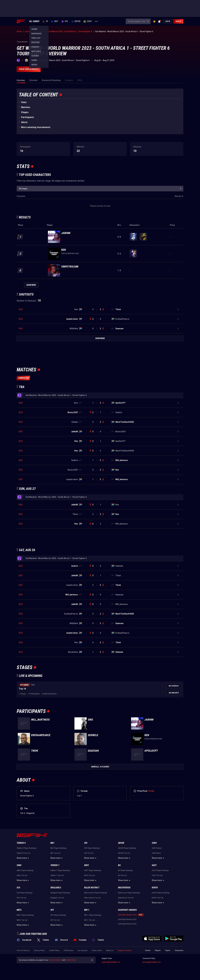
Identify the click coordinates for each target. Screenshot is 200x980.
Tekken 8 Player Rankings (26, 848)
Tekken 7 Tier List (57, 875)
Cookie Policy (54, 950)
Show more (23, 858)
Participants (27, 117)
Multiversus (124, 888)
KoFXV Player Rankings (161, 893)
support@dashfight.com (111, 962)
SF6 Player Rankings (92, 848)
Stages (25, 112)
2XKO (88, 21)
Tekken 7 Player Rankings (60, 870)
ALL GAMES (34, 21)
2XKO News (156, 853)
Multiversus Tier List (126, 898)
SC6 (18, 888)
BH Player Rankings (126, 870)
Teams (168, 950)
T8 (45, 21)
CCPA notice (68, 950)
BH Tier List (122, 875)
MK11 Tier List (90, 920)
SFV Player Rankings (58, 915)
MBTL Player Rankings (25, 915)
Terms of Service (23, 950)
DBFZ (86, 865)
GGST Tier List (157, 875)
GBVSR (76, 21)
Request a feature (125, 950)
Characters (179, 950)
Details (151, 791)
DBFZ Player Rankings (93, 870)
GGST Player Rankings (160, 870)
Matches (26, 107)
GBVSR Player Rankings (127, 848)
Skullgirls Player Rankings (60, 893)
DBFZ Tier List (90, 875)
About (24, 122)
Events (148, 950)
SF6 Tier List (89, 853)
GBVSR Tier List (124, 853)
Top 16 (22, 689)
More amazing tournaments (36, 127)
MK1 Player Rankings (58, 848)
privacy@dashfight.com (152, 962)
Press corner (97, 950)
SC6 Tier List (21, 898)
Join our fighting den (33, 934)
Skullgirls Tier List (57, 898)
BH (119, 865)
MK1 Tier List (55, 853)
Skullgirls (56, 888)
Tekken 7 (55, 865)
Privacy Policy (39, 950)
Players (158, 950)
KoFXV (155, 888)
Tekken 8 (21, 843)
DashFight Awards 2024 (127, 915)
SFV (52, 910)
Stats (24, 102)
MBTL (19, 910)
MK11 (87, 910)
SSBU (19, 865)
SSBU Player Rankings (25, 870)
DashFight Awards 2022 (127, 924)
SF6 (65, 21)
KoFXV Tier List (158, 898)
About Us (110, 950)
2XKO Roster (157, 848)
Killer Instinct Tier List (92, 898)
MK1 (55, 21)
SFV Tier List (55, 920)
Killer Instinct (92, 888)
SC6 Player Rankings (25, 893)
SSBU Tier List (22, 875)
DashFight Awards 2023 (127, 919)
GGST (154, 865)
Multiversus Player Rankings (129, 893)
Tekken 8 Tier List (23, 853)
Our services (83, 950)
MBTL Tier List (22, 920)
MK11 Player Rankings (93, 915)
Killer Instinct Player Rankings (96, 893)
